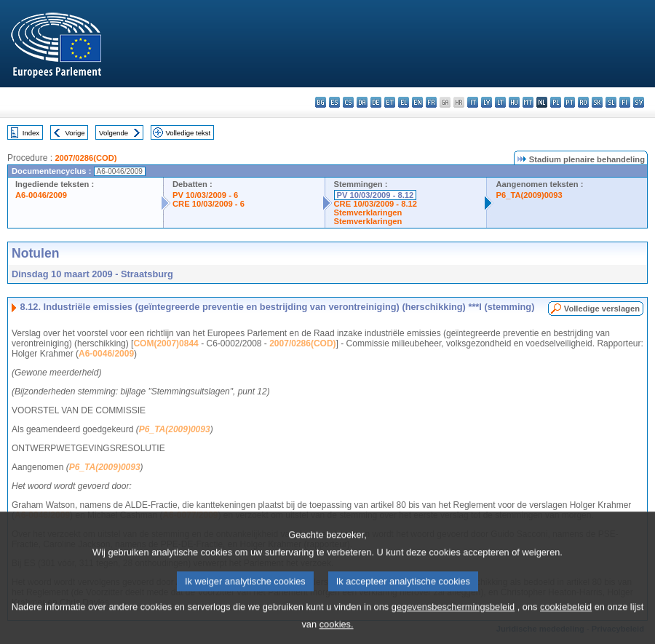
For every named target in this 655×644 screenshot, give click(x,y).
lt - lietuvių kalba (500, 102)
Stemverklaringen (368, 212)
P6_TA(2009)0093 (529, 195)
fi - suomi (625, 102)
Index (31, 133)
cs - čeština (348, 102)
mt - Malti (528, 102)
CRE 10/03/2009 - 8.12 (376, 204)
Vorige (75, 133)
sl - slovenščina (611, 102)
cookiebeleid (566, 616)
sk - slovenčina (597, 102)
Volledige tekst (188, 133)
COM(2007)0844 (166, 343)
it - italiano (473, 102)
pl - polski (556, 102)
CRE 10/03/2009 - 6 (209, 204)
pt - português (569, 102)
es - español (334, 102)
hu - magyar (514, 102)
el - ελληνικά (404, 102)
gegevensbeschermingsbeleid (453, 616)
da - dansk (362, 102)
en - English (417, 102)
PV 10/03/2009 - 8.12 (376, 195)
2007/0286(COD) (86, 158)
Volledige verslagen (602, 309)
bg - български (321, 102)
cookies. (337, 633)
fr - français (431, 102)
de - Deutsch (376, 102)
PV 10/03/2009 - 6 (205, 195)
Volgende (114, 133)
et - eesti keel (390, 102)
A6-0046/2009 (41, 195)
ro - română (583, 102)
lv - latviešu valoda (487, 102)
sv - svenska (639, 102)
